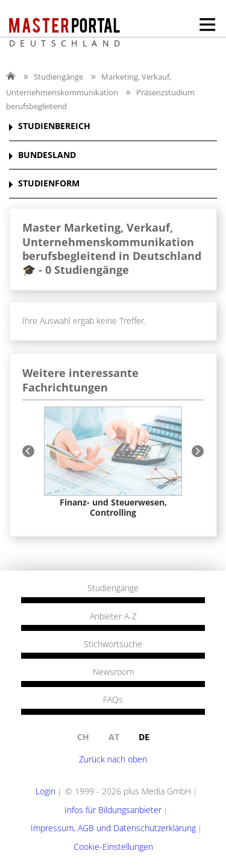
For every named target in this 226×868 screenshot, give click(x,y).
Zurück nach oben (113, 759)
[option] (113, 462)
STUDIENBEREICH (54, 126)
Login (46, 791)
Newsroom (113, 672)
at (114, 737)
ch (83, 737)
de (144, 737)
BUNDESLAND (47, 155)
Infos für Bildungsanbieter (113, 810)
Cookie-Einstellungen (113, 847)
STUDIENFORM (49, 184)
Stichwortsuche (113, 644)
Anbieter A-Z (113, 616)
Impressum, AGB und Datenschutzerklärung (113, 828)
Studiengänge (58, 77)
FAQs (113, 700)
